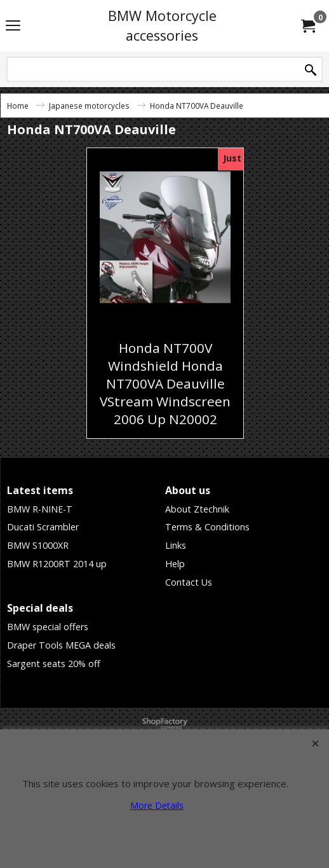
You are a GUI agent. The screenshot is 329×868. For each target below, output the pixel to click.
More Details (157, 805)
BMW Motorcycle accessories (162, 25)
